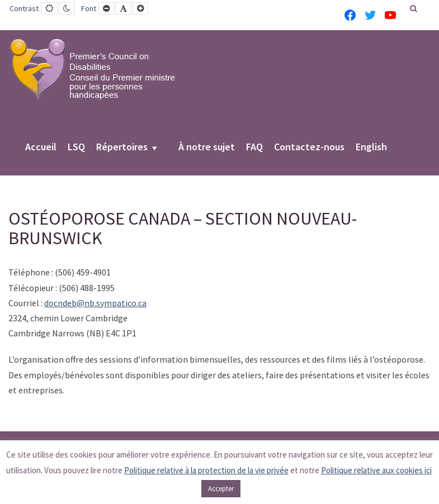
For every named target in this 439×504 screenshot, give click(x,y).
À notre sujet (207, 148)
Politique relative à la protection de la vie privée (206, 470)
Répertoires (122, 148)
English (371, 148)
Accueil (41, 148)
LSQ (76, 148)
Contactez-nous (309, 148)
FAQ (254, 148)
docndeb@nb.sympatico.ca (95, 303)
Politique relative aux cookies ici (376, 470)
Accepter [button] (221, 489)
